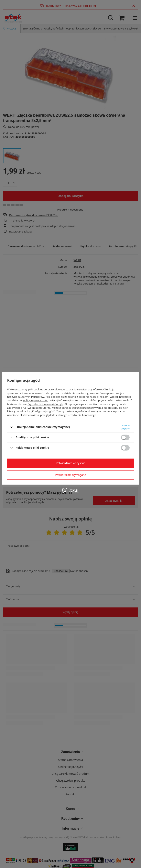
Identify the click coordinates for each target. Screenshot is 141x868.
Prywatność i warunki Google (45, 404)
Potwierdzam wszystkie (71, 463)
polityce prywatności (36, 400)
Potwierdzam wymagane (71, 475)
